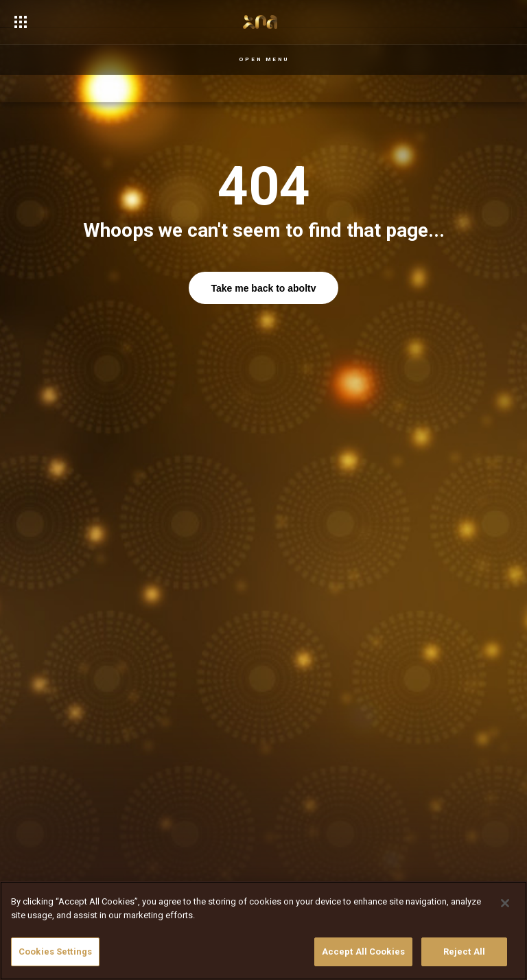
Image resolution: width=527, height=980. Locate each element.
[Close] (505, 903)
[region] (263, 931)
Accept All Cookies (363, 952)
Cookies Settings (55, 952)
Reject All (464, 952)
